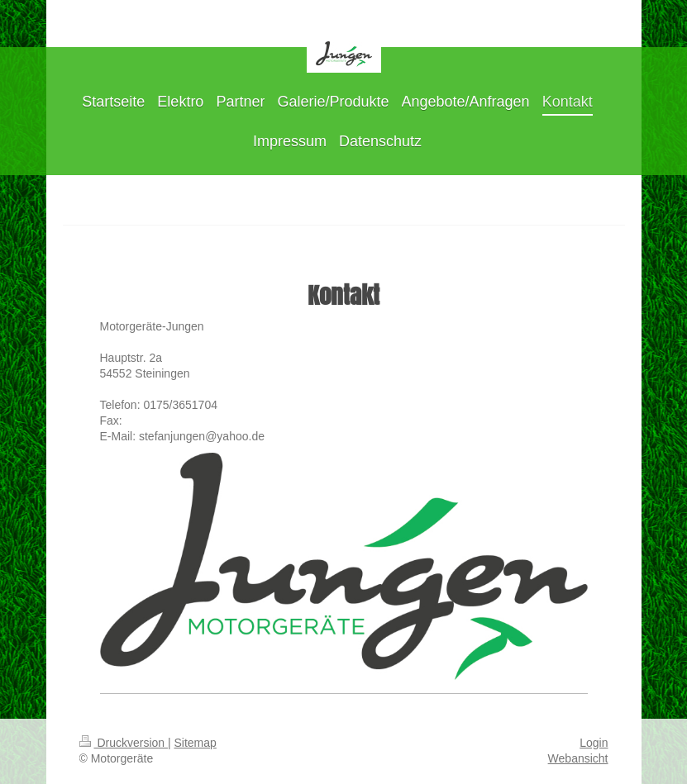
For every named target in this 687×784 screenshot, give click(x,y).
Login (594, 743)
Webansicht (578, 758)
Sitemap (196, 743)
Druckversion (124, 743)
